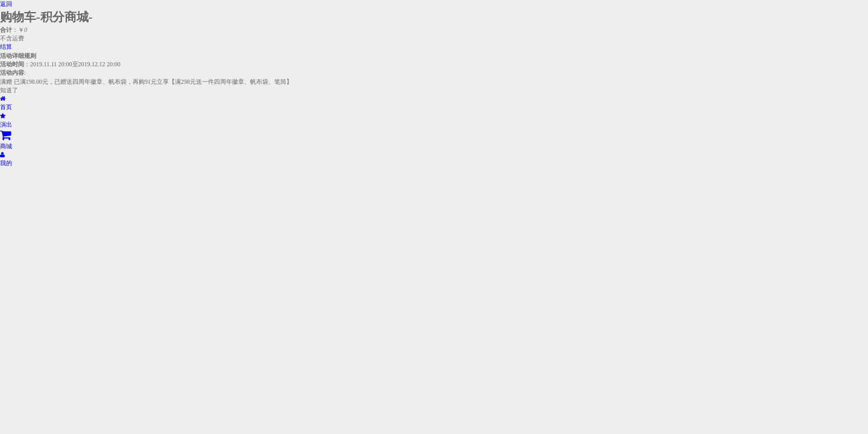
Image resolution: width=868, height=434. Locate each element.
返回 (6, 4)
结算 (6, 47)
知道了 (9, 90)
